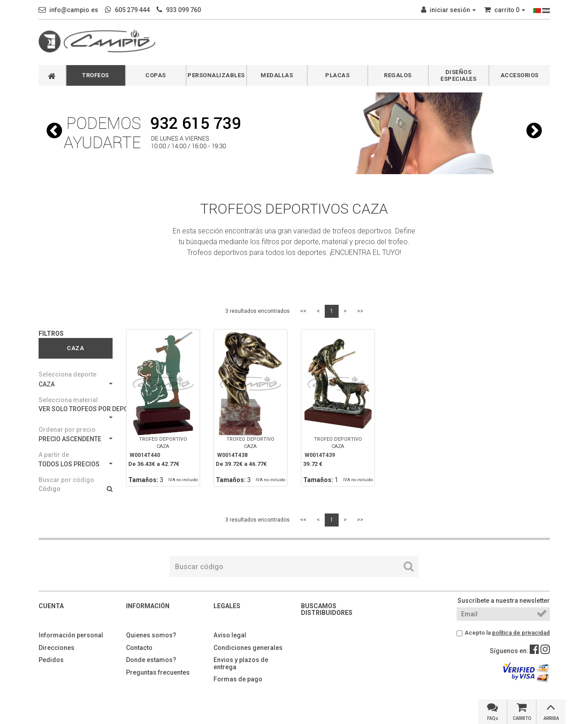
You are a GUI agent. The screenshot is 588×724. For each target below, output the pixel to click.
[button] (54, 131)
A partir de (54, 455)
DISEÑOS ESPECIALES (458, 75)
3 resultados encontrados (257, 311)
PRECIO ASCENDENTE (76, 439)
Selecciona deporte (68, 374)
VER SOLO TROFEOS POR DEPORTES (76, 412)
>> (360, 311)
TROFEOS (96, 75)
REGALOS (398, 75)
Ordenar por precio (67, 430)
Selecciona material (68, 400)
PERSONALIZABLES (216, 75)
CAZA (76, 384)
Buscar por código (66, 480)
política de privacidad (521, 633)
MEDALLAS (277, 75)
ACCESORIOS (520, 75)
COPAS (156, 75)
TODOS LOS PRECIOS (76, 464)
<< (303, 311)
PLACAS (337, 75)
